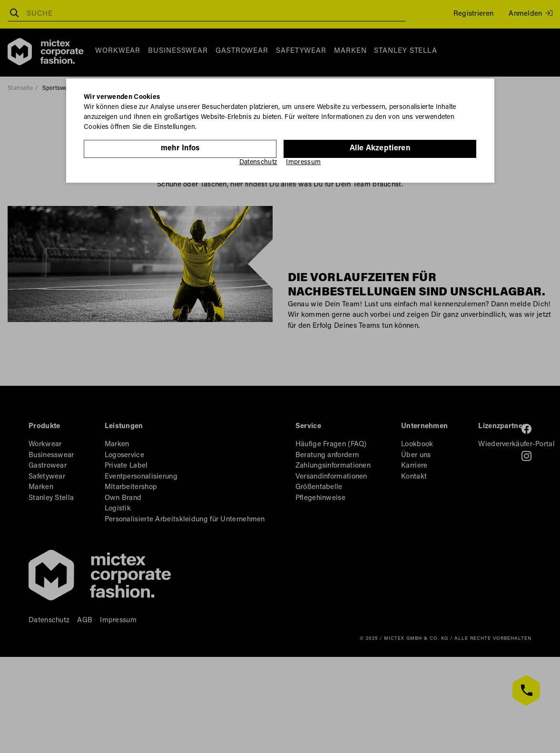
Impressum (303, 163)
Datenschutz (258, 163)
